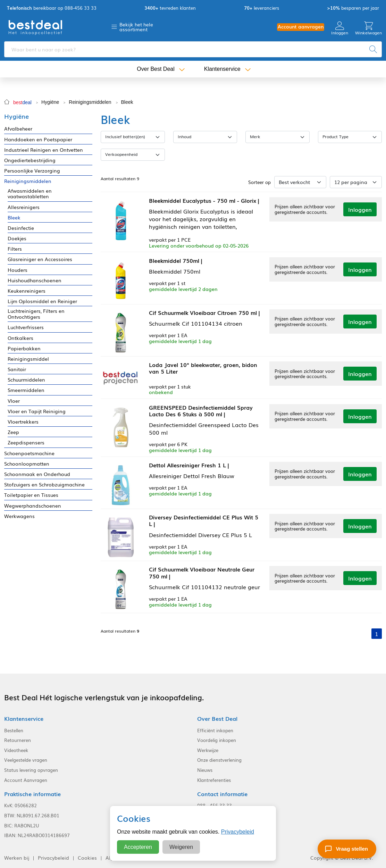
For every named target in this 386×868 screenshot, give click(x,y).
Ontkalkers (20, 338)
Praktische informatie (32, 793)
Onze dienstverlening (219, 759)
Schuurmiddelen (26, 380)
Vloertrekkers (23, 422)
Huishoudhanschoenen (35, 280)
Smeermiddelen (26, 390)
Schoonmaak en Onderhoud (37, 474)
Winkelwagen (368, 28)
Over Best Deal (156, 69)
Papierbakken (24, 348)
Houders (18, 270)
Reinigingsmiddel (28, 359)
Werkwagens (19, 516)
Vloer (14, 401)
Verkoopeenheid (121, 154)
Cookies (87, 857)
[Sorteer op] (300, 182)
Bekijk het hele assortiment (136, 27)
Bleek (127, 102)
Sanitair (17, 369)
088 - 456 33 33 (215, 805)
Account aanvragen (301, 27)
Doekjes (17, 238)
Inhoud (184, 136)
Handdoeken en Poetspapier (38, 139)
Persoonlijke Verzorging (32, 171)
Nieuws (205, 769)
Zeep (13, 432)
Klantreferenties (214, 779)
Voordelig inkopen (217, 740)
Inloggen (340, 28)
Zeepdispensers (26, 443)
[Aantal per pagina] (356, 182)
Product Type (335, 136)
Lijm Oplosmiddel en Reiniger (42, 301)
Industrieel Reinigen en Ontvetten (44, 150)
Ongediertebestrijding (30, 160)
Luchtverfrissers (26, 327)
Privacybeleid (238, 832)
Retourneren (18, 740)
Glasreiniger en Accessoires (40, 259)
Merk (255, 136)
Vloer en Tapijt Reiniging (37, 411)
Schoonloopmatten (27, 464)
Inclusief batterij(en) (125, 136)
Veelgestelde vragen (26, 759)
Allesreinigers (24, 207)
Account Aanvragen (26, 779)
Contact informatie (222, 793)
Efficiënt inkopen (215, 729)
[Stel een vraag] (347, 849)
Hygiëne (50, 102)
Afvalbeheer (18, 129)
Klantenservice (222, 69)
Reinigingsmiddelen (90, 102)
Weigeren (181, 847)
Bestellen (14, 729)
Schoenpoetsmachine (29, 453)
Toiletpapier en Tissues (31, 495)
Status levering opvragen (31, 769)
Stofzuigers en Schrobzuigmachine (44, 485)
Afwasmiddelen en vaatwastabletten (30, 194)
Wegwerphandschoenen (33, 506)
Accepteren (138, 847)
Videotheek (16, 749)
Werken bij (17, 857)
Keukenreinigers (27, 291)
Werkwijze (208, 749)
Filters (15, 249)
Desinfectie (21, 228)
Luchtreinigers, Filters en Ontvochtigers (36, 314)
